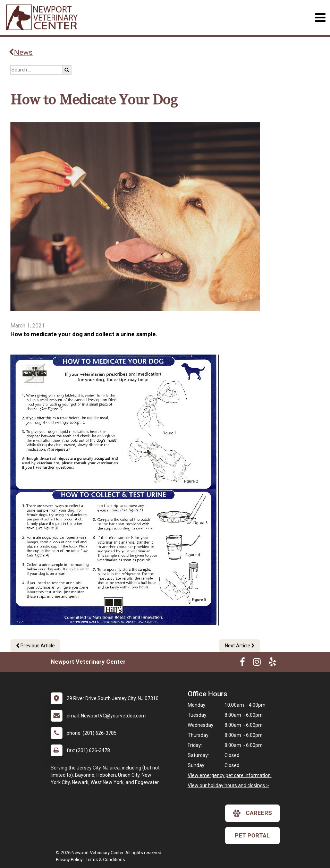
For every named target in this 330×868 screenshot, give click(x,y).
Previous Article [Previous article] (35, 646)
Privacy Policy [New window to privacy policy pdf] (69, 860)
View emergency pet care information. (230, 775)
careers (252, 813)
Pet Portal (252, 835)
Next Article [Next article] (240, 646)
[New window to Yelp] (272, 663)
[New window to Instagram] (257, 663)
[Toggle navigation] (320, 18)
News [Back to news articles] (21, 52)
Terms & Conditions (105, 860)
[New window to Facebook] (242, 663)
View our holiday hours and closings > (228, 785)
